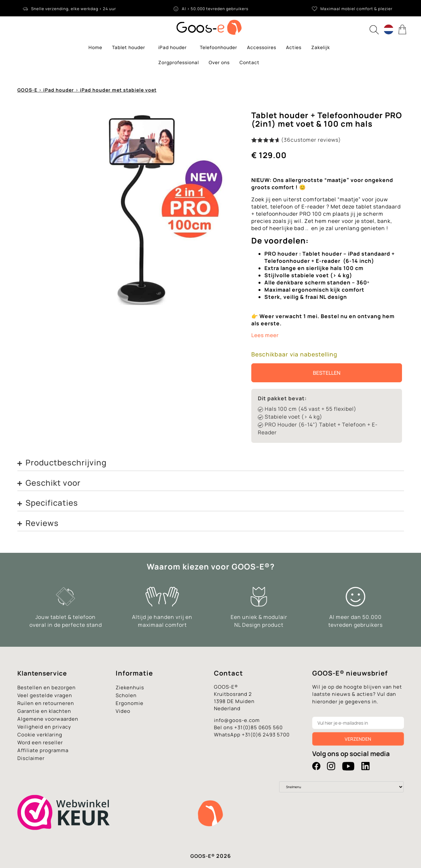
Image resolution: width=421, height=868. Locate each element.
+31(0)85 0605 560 (258, 727)
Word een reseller (40, 742)
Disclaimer (31, 758)
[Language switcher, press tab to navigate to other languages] (389, 29)
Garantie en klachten (44, 711)
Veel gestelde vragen (45, 695)
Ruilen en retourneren (46, 703)
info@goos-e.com (237, 720)
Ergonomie (130, 703)
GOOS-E (27, 90)
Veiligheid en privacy (44, 727)
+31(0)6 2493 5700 (266, 735)
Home (95, 47)
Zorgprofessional (179, 62)
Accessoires (262, 47)
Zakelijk (321, 47)
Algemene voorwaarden (48, 719)
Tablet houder (130, 47)
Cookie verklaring (40, 735)
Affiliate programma (43, 750)
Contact (249, 62)
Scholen (126, 695)
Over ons (219, 62)
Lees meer (265, 335)
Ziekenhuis (130, 687)
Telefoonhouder (219, 47)
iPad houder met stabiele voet (118, 90)
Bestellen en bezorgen (47, 687)
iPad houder (174, 47)
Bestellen (327, 373)
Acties (294, 47)
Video (123, 711)
